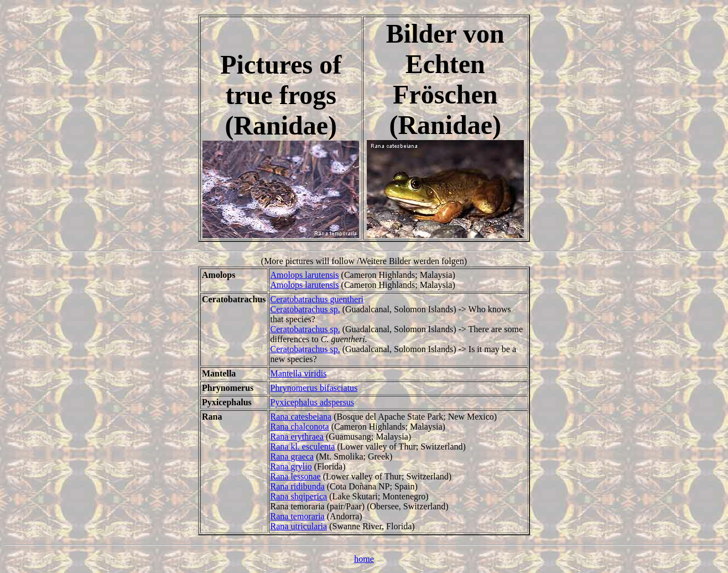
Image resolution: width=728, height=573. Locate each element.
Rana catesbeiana (301, 417)
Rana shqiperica (299, 496)
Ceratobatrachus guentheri (317, 299)
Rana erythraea (297, 437)
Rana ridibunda (298, 486)
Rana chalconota (300, 427)
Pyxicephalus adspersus (313, 402)
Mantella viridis (299, 373)
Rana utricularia (299, 526)
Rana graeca (292, 456)
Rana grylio (291, 466)
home (364, 559)
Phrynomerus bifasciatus (314, 388)
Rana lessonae (296, 476)
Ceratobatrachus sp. (305, 309)
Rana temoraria (298, 516)
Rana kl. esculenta (303, 446)
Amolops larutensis (305, 275)
